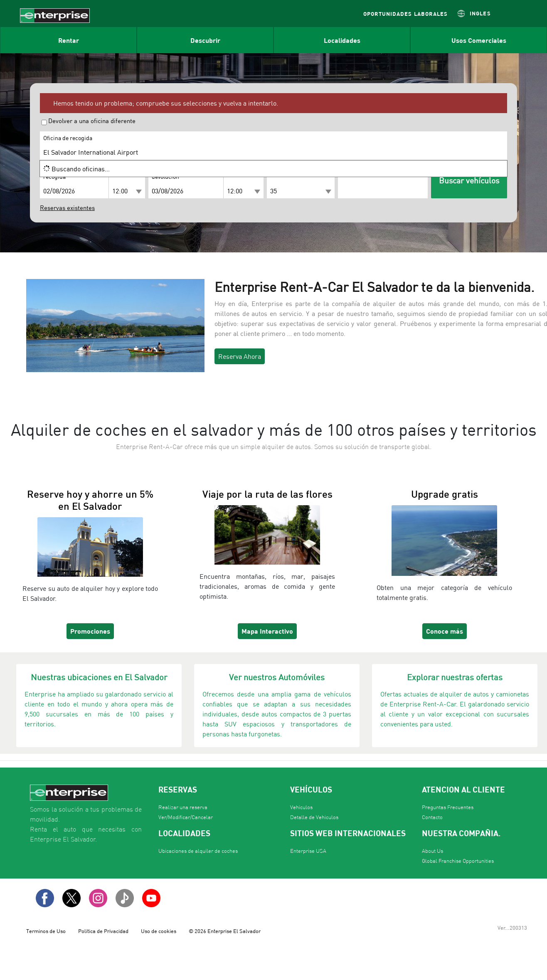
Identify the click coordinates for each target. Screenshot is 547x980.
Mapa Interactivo (267, 631)
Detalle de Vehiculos (314, 817)
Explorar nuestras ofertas (455, 677)
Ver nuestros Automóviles (277, 677)
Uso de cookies (159, 931)
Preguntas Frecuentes (448, 807)
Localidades (342, 40)
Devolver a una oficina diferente (92, 121)
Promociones (90, 631)
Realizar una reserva (183, 807)
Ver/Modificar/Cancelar (186, 817)
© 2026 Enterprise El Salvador (225, 931)
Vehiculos (301, 807)
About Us (432, 851)
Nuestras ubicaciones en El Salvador (99, 677)
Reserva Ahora (240, 356)
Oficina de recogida (68, 138)
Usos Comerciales (479, 40)
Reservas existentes (67, 208)
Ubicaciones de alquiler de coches (198, 851)
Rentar (69, 40)
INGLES (480, 13)
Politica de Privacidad (103, 931)
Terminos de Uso (46, 931)
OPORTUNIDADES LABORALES (406, 14)
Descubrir (205, 40)
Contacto (432, 817)
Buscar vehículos (469, 180)
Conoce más (445, 631)
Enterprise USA (308, 851)
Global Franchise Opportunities (458, 861)
